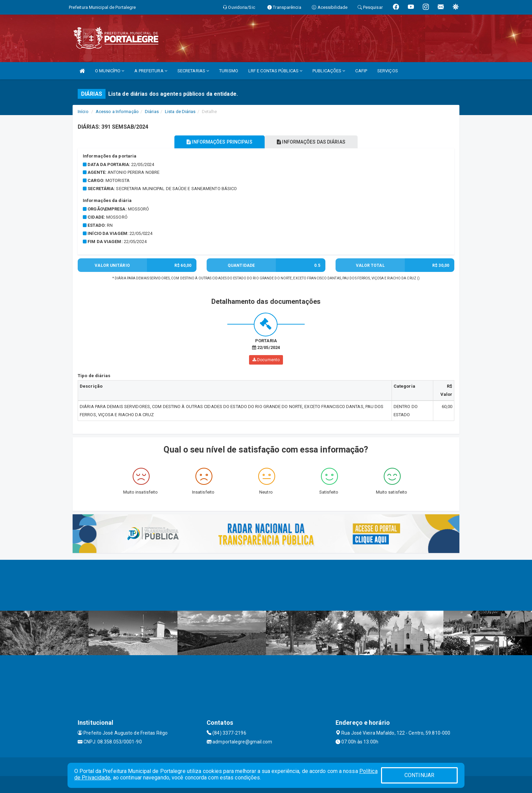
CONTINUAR (419, 775)
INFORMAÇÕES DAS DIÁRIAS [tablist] (313, 142)
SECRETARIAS (193, 71)
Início (83, 112)
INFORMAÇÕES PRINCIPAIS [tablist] (218, 142)
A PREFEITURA (151, 71)
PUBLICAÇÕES (329, 71)
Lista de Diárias (180, 112)
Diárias (152, 112)
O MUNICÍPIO (110, 71)
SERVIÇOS (388, 71)
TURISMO (229, 71)
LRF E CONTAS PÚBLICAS (275, 71)
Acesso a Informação (117, 112)
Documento (266, 360)
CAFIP (361, 71)
